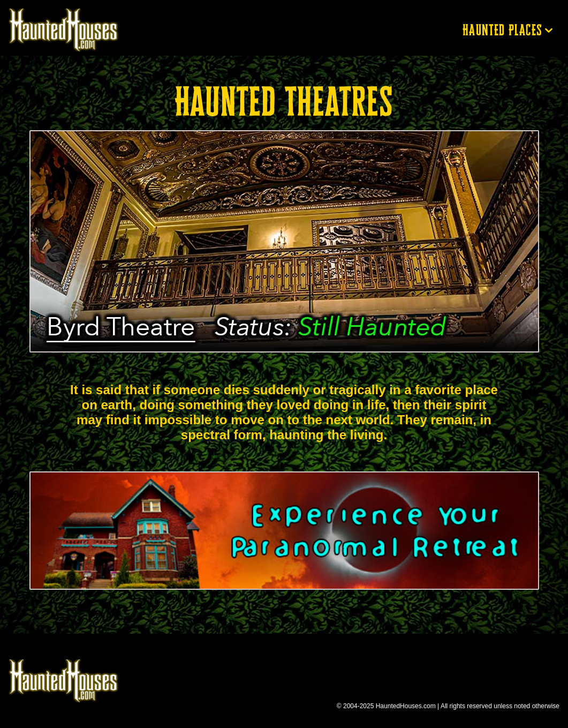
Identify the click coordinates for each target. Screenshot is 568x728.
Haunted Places (502, 30)
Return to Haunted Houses (69, 30)
